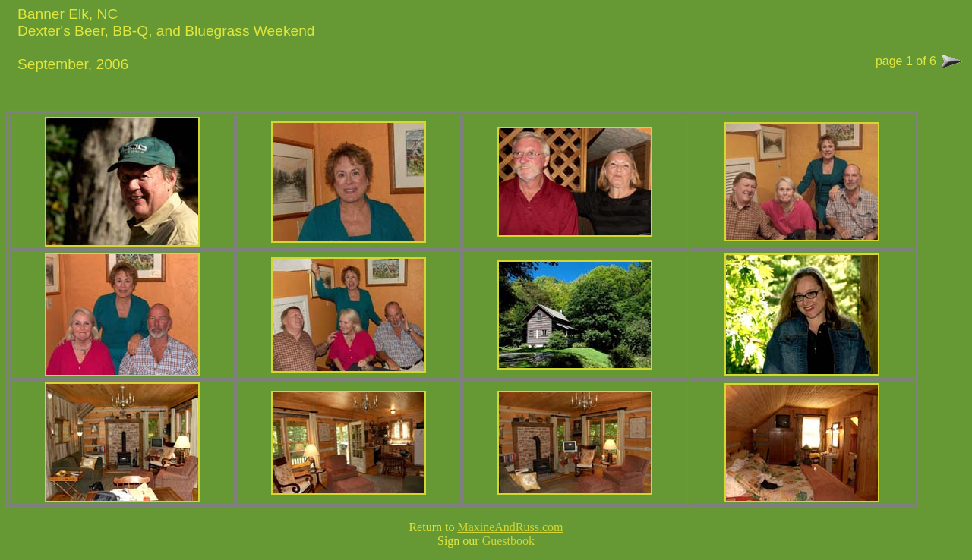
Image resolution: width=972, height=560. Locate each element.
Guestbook (508, 541)
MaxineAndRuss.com (510, 527)
